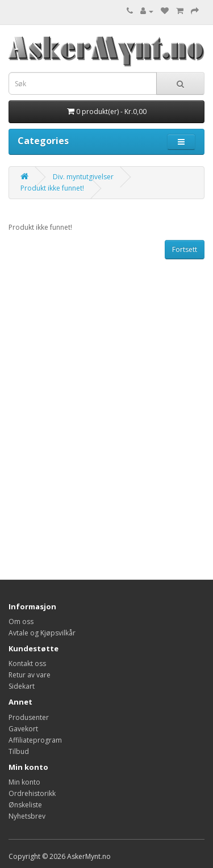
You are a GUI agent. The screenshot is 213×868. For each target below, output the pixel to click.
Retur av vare (30, 675)
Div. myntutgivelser (83, 177)
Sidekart (22, 686)
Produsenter (29, 717)
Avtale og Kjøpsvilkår (42, 633)
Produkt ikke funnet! (52, 188)
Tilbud (19, 751)
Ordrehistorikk (32, 793)
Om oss (21, 621)
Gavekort (23, 729)
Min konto (24, 782)
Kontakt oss (27, 663)
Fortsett (185, 249)
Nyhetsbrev (27, 816)
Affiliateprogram (35, 740)
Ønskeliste (25, 805)
